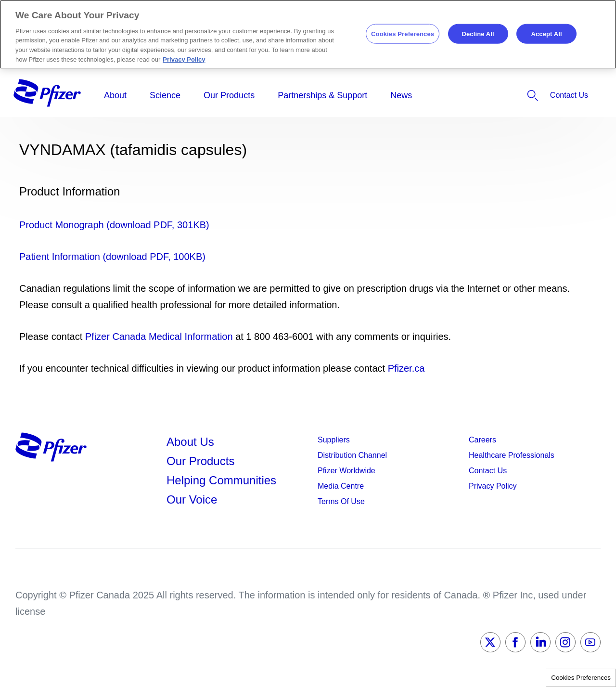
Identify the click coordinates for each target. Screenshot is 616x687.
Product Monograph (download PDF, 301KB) (114, 225)
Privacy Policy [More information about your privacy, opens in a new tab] (184, 59)
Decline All (478, 33)
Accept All (546, 33)
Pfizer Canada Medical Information (159, 337)
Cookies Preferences (581, 678)
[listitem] (504, 95)
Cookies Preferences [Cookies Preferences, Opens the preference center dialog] (403, 33)
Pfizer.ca (406, 368)
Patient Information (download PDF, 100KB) (112, 257)
